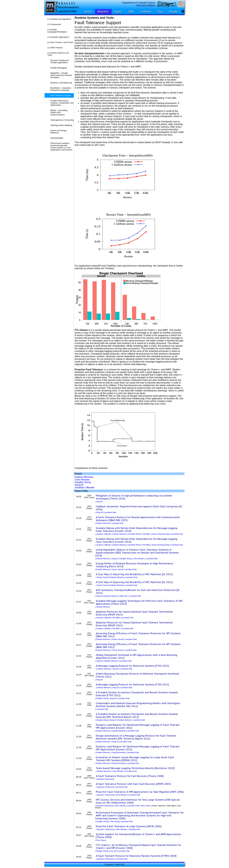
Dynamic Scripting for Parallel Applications (60, 61)
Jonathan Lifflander (85, 488)
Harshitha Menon (134, 534)
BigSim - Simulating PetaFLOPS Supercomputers (59, 113)
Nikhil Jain (123, 596)
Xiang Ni (79, 485)
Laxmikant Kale (110, 512)
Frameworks (54, 24)
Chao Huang (114, 822)
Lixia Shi (113, 851)
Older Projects (55, 48)
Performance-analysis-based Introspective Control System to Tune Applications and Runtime (61, 146)
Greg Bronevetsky (118, 731)
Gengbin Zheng (83, 482)
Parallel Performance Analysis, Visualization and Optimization (62, 103)
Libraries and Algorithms (59, 19)
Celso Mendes (82, 480)
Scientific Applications (58, 37)
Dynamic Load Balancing (61, 83)
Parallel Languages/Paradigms (57, 31)
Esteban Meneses (84, 477)
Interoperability (57, 138)
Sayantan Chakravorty (105, 779)
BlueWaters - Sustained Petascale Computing (61, 89)
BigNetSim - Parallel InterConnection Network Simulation (61, 75)
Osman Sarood (117, 569)
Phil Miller (146, 534)
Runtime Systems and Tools (58, 54)
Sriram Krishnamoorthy (161, 534)
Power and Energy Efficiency (58, 132)
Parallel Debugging (59, 68)
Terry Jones (145, 806)
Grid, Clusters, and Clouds (60, 42)
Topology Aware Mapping (61, 125)
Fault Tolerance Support (61, 95)
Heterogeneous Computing (62, 120)
